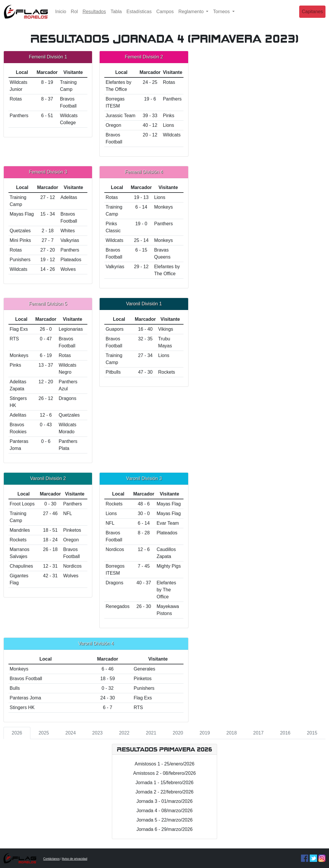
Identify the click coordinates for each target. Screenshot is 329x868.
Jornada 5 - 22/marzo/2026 (164, 820)
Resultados (95, 15)
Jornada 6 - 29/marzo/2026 (164, 829)
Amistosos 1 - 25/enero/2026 (165, 764)
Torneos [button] (222, 16)
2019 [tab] (205, 733)
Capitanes (312, 16)
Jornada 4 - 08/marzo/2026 (164, 811)
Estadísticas (139, 16)
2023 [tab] (98, 733)
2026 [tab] (17, 733)
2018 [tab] (232, 733)
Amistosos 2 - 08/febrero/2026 (164, 773)
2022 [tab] (124, 733)
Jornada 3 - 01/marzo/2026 (164, 801)
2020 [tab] (178, 733)
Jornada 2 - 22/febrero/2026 (164, 792)
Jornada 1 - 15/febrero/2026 (164, 783)
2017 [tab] (259, 733)
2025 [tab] (44, 733)
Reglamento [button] (192, 16)
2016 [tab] (285, 733)
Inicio (61, 16)
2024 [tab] (71, 733)
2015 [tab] (312, 733)
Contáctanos (51, 859)
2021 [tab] (151, 733)
